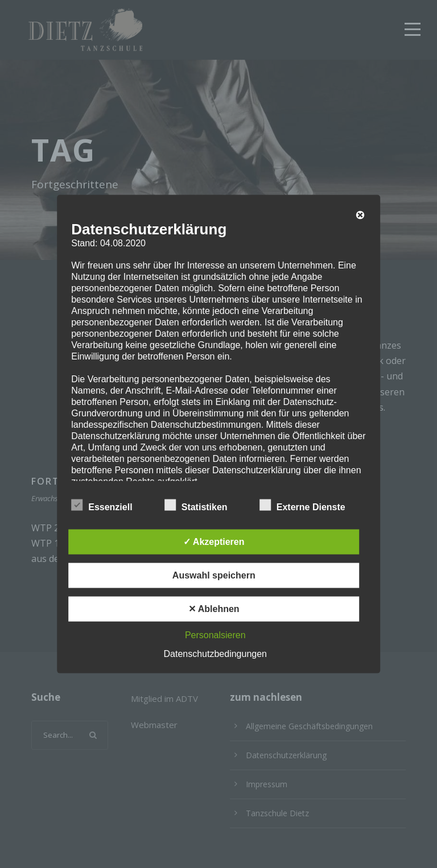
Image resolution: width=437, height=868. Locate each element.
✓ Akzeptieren (214, 541)
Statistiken (196, 505)
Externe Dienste (302, 505)
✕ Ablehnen (214, 608)
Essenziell (102, 505)
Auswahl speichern (214, 575)
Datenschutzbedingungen (215, 653)
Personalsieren (215, 635)
